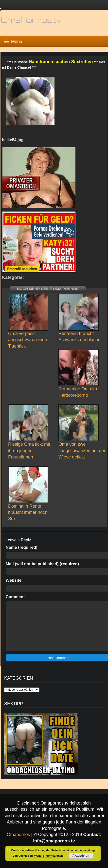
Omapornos (18, 835)
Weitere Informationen (49, 856)
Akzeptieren (81, 856)
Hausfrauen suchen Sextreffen (61, 62)
